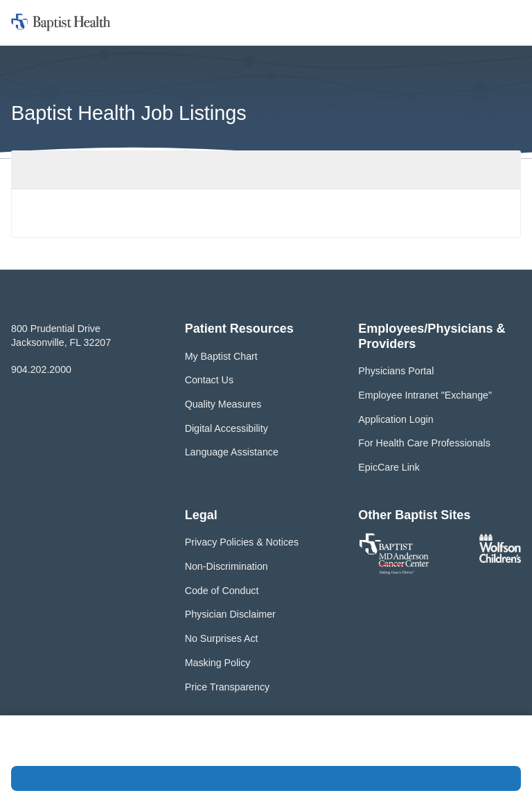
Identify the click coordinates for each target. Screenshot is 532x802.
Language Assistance (232, 452)
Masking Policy (218, 663)
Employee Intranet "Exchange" (425, 395)
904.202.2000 (41, 369)
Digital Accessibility (227, 428)
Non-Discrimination (227, 566)
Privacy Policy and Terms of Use (130, 748)
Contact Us (209, 380)
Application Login (396, 419)
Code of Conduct (222, 591)
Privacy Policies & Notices (242, 542)
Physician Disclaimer (230, 614)
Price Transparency (228, 687)
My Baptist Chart (221, 356)
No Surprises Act (222, 638)
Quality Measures (223, 404)
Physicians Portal (396, 371)
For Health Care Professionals (424, 443)
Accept (266, 778)
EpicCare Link (389, 467)
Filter (497, 169)
